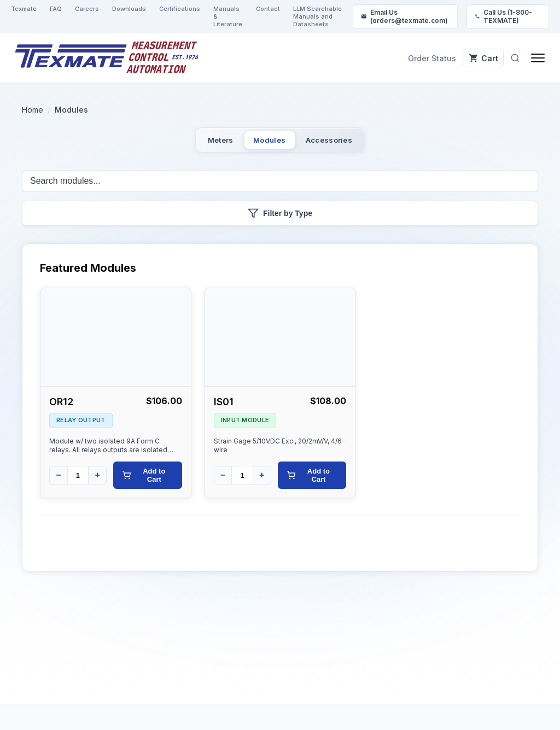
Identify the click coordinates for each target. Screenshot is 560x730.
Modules (268, 143)
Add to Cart (144, 482)
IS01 (224, 409)
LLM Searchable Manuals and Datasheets (317, 16)
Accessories (351, 143)
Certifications (180, 9)
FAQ (56, 9)
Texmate (24, 9)
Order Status (417, 58)
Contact (268, 9)
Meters (197, 143)
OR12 (61, 409)
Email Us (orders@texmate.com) (404, 16)
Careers (87, 9)
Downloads (129, 9)
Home (33, 110)
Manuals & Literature (228, 16)
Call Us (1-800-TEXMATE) (503, 16)
